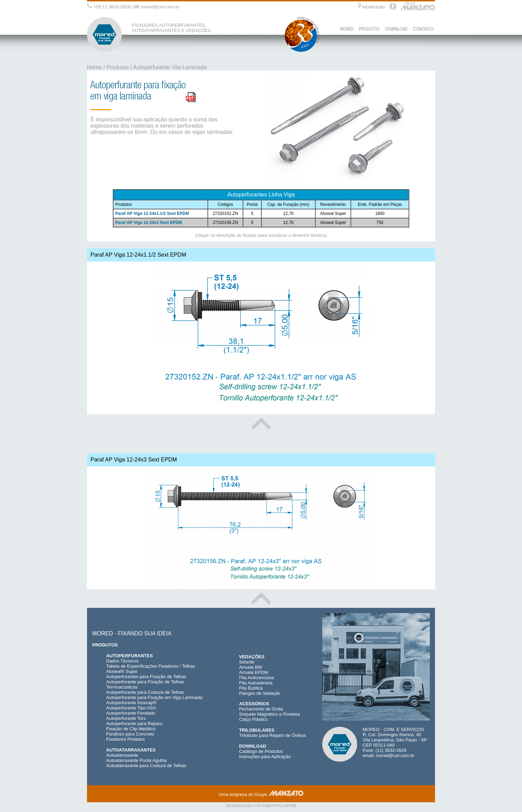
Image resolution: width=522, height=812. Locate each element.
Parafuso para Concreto (130, 734)
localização (374, 7)
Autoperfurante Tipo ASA (131, 708)
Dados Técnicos (122, 661)
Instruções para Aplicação (265, 757)
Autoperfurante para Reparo (134, 723)
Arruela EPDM (254, 672)
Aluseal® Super (122, 671)
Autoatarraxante (122, 755)
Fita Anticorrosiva (256, 678)
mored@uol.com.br (160, 7)
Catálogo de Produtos (261, 751)
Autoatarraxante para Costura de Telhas (146, 766)
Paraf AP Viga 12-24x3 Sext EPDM (149, 223)
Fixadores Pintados (125, 739)
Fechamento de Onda (261, 709)
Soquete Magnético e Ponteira (270, 714)
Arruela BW (251, 667)
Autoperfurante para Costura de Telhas (145, 692)
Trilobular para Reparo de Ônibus (272, 735)
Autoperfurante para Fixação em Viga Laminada (154, 697)
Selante (247, 662)
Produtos (118, 67)
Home (94, 67)
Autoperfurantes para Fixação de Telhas (146, 677)
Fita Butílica (251, 688)
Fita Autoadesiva (256, 683)
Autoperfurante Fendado (131, 713)
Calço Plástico (253, 719)
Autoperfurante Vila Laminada (170, 67)
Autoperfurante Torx (126, 718)
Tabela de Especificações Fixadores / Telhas (151, 666)
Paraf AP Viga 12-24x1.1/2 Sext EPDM (152, 214)
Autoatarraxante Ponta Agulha (136, 760)
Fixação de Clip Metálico (131, 729)
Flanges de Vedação (260, 693)
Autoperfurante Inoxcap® (131, 703)
